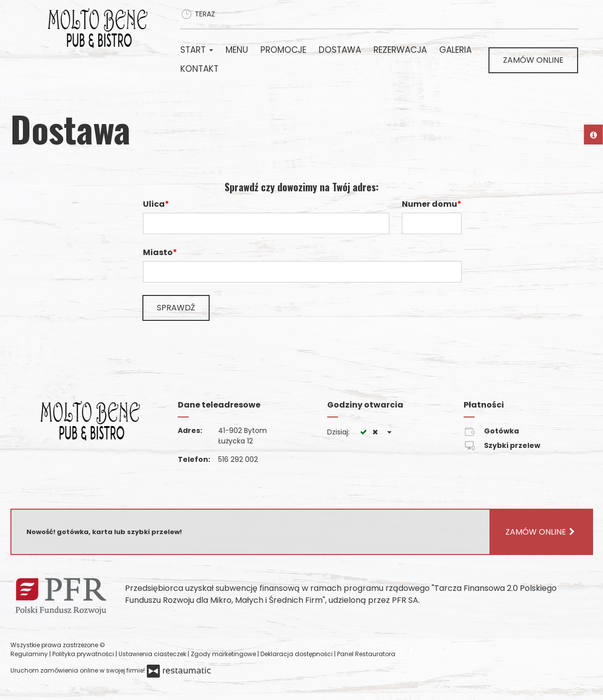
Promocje (283, 50)
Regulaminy (30, 654)
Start (197, 50)
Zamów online (533, 60)
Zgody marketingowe (224, 654)
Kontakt (199, 69)
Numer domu (429, 204)
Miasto (158, 252)
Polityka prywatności (84, 654)
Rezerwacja (400, 50)
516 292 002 (238, 459)
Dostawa (340, 50)
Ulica (154, 204)
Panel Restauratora (366, 654)
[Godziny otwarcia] (390, 432)
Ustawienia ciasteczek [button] (153, 654)
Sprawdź (176, 308)
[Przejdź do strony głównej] (101, 28)
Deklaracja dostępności (297, 654)
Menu (237, 50)
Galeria (455, 50)
